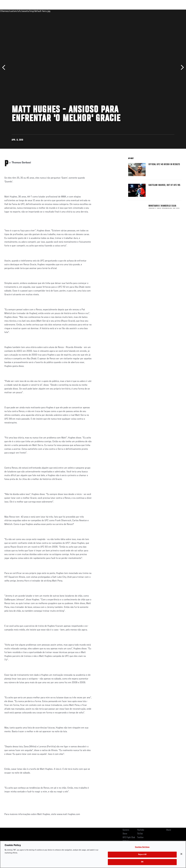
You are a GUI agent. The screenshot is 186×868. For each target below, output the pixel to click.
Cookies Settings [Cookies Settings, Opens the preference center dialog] (142, 847)
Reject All (142, 855)
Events (8, 11)
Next (181, 67)
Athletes (33, 11)
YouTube (141, 830)
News (45, 11)
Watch (142, 11)
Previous (5, 67)
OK (142, 862)
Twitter (140, 838)
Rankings (20, 11)
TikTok (140, 834)
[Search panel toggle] (177, 11)
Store (125, 834)
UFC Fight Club (129, 838)
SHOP (169, 11)
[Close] (181, 854)
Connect (130, 11)
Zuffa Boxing (156, 11)
